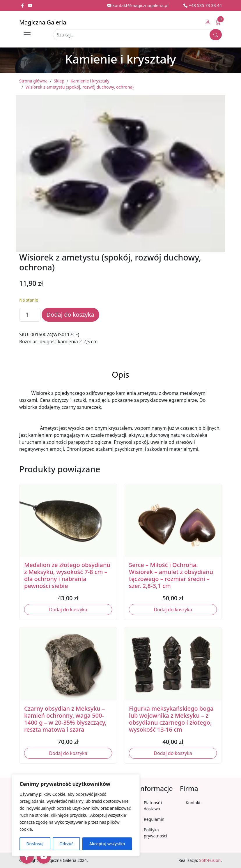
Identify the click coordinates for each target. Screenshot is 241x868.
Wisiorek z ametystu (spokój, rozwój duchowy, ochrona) (79, 87)
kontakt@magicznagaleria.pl (138, 5)
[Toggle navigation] (27, 35)
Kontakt (193, 803)
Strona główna (33, 81)
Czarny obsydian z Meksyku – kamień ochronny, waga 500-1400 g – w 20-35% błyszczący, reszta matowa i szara (65, 719)
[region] (76, 815)
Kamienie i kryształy (90, 81)
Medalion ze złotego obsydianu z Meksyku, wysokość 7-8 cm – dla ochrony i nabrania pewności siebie (67, 575)
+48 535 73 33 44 (203, 5)
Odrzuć (66, 844)
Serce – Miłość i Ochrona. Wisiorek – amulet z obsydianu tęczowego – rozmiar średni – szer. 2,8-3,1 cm (171, 575)
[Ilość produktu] (30, 315)
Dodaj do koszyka (70, 315)
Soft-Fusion (210, 860)
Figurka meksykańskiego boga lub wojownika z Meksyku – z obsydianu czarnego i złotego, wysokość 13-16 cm (171, 719)
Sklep (59, 81)
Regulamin (154, 819)
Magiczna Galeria (43, 22)
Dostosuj (35, 844)
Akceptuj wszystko (107, 844)
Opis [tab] (120, 374)
